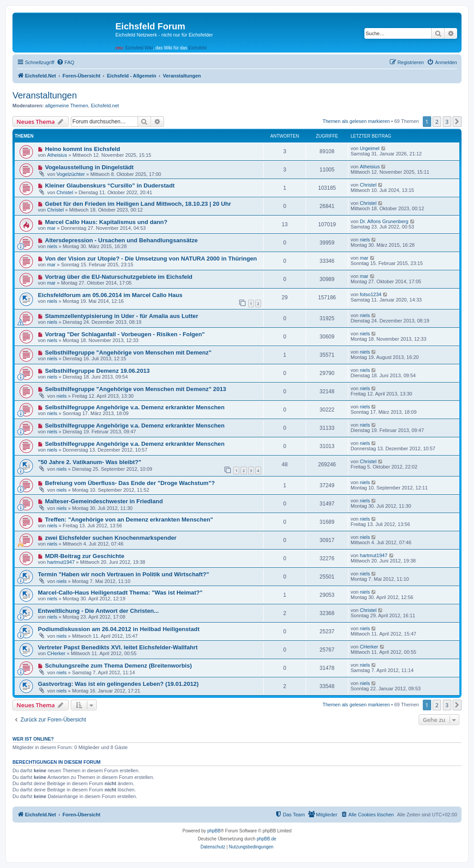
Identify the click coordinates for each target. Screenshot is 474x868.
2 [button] (437, 122)
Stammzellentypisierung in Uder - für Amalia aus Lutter (122, 316)
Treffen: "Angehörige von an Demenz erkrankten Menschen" (129, 520)
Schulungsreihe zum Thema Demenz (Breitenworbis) (118, 666)
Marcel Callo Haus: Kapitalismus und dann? (106, 222)
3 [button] (447, 122)
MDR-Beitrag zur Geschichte (85, 556)
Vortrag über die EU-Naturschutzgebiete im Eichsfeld (119, 277)
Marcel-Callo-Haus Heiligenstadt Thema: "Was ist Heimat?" (120, 593)
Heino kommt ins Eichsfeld (83, 149)
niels (52, 246)
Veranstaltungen (45, 95)
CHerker (56, 653)
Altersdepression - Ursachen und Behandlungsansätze (121, 240)
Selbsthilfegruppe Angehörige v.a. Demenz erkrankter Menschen (135, 407)
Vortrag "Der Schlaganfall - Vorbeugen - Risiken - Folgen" (125, 334)
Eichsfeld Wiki (139, 48)
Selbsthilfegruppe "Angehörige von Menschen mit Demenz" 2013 (136, 389)
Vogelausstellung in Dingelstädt (89, 167)
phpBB (214, 831)
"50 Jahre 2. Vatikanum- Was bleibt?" (90, 462)
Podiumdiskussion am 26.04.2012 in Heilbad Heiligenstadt (119, 629)
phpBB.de (266, 839)
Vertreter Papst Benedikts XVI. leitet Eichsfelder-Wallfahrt (118, 647)
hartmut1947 (61, 562)
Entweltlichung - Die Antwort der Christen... (98, 611)
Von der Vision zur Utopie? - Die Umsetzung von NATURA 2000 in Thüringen (151, 259)
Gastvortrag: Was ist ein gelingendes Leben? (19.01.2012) (118, 684)
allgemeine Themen (66, 106)
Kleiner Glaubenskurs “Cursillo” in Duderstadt (110, 185)
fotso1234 (371, 294)
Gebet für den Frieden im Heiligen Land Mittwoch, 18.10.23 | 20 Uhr (138, 204)
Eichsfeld (198, 48)
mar (51, 228)
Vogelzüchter (71, 174)
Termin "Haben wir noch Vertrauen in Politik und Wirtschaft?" (123, 574)
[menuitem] (65, 62)
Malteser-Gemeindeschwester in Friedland (104, 501)
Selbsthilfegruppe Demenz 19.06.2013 (97, 371)
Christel (65, 192)
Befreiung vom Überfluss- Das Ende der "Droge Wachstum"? (130, 483)
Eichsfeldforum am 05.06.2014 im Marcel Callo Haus (110, 295)
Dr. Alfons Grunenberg (384, 221)
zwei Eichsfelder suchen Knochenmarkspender (111, 538)
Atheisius (57, 155)
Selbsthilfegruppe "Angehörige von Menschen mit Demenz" (128, 352)
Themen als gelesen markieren (356, 121)
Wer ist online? (33, 739)
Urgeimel (370, 148)
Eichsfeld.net (105, 106)
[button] (457, 122)
